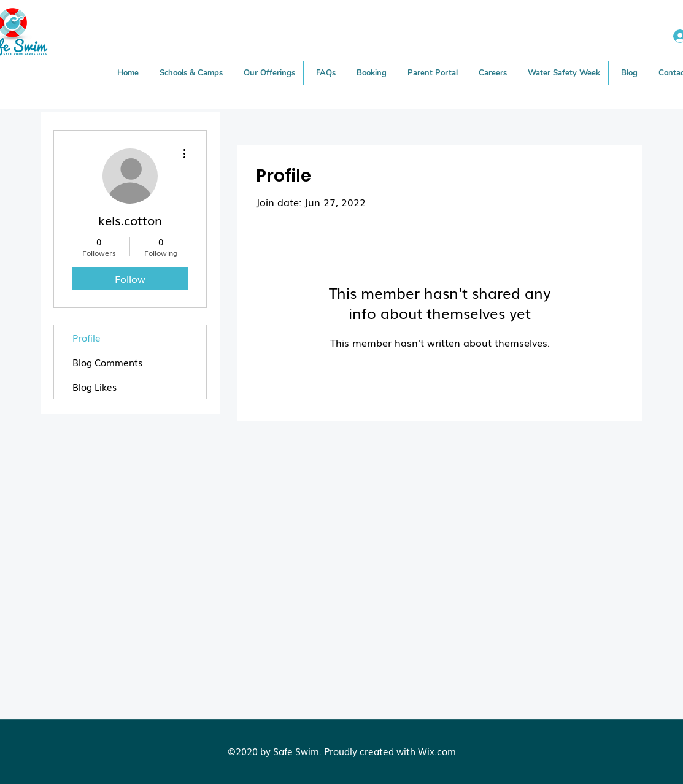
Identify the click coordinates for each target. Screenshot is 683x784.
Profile (87, 337)
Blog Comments (107, 362)
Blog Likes (95, 386)
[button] (270, 73)
